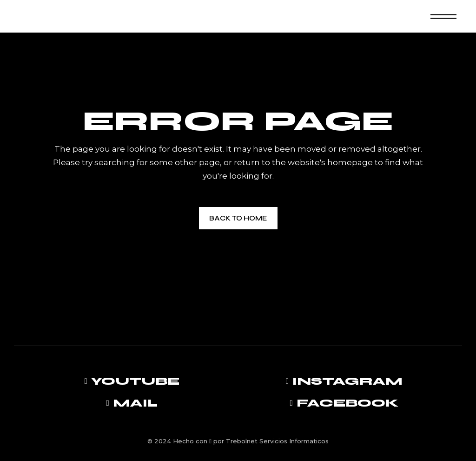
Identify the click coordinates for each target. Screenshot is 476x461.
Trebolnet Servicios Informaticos (277, 441)
